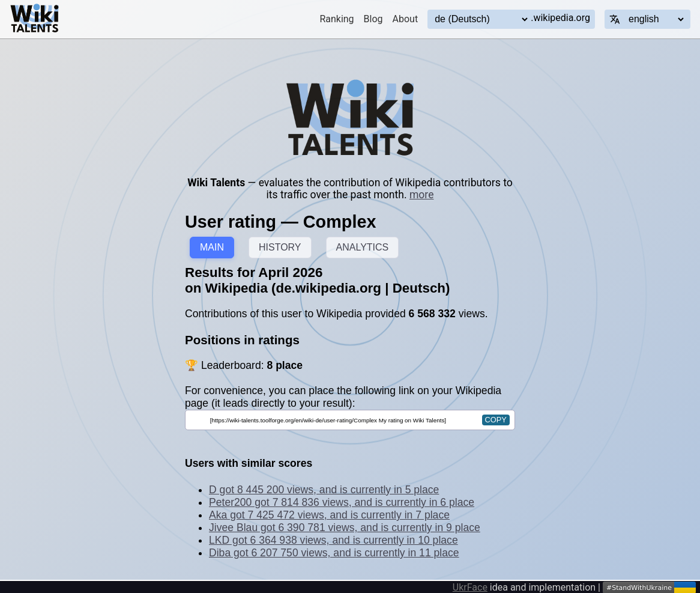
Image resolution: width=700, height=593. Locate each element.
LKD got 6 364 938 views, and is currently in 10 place (333, 540)
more (422, 195)
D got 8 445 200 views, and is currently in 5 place (324, 490)
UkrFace (470, 587)
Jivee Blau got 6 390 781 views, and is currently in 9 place (345, 528)
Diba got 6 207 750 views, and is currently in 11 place (334, 553)
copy (496, 420)
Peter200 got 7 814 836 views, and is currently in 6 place (342, 502)
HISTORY (280, 247)
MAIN (212, 247)
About (406, 19)
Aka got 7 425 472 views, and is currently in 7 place (329, 515)
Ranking (336, 19)
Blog (373, 19)
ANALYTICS (363, 247)
